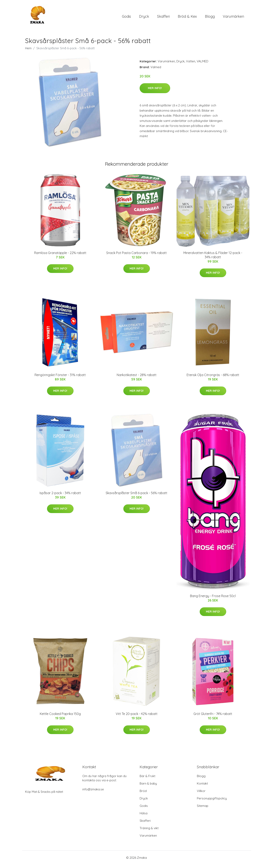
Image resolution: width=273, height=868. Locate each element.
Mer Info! (155, 92)
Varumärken (233, 18)
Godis (126, 18)
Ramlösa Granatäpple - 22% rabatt (60, 256)
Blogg (210, 18)
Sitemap (203, 809)
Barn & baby (148, 787)
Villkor (201, 794)
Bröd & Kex (187, 18)
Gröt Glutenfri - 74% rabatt (213, 717)
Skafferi (163, 18)
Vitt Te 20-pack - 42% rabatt (137, 717)
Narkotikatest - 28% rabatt (137, 378)
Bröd (143, 794)
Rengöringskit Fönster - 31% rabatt (60, 378)
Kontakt (202, 787)
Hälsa (144, 817)
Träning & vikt (149, 831)
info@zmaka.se (93, 793)
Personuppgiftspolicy (212, 802)
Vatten (191, 65)
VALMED (202, 65)
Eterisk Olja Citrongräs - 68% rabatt (213, 378)
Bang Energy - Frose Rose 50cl (213, 599)
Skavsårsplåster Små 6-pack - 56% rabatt (136, 496)
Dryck (144, 18)
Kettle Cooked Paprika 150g (60, 717)
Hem (28, 52)
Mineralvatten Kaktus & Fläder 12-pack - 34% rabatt (213, 258)
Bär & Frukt (147, 779)
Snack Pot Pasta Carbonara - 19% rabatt (136, 256)
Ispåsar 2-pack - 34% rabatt (60, 496)
